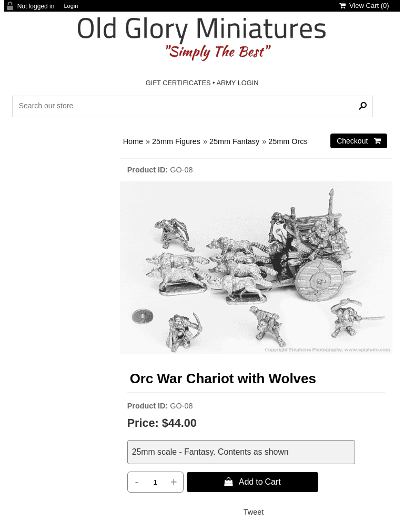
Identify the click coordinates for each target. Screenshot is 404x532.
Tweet (254, 512)
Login (71, 6)
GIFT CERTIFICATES (178, 83)
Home (133, 141)
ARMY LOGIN (237, 83)
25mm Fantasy (234, 141)
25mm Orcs (288, 141)
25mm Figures (176, 141)
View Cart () (364, 6)
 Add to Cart (252, 482)
